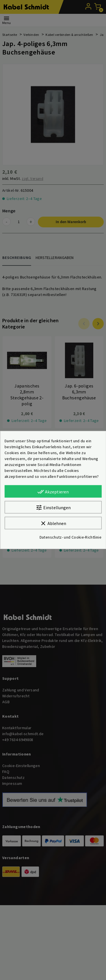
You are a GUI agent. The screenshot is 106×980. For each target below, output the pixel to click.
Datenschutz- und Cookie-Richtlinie (71, 537)
